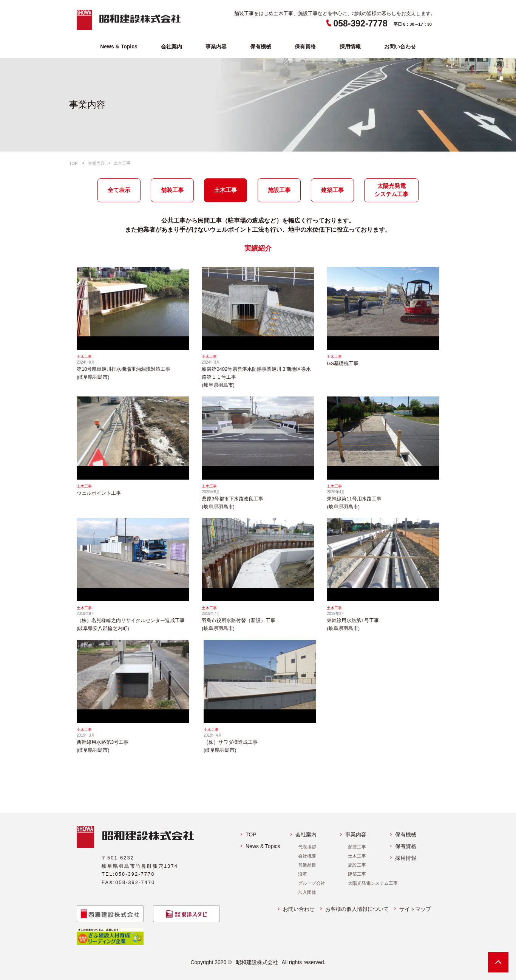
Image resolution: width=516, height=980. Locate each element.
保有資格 (305, 46)
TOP (251, 834)
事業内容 (216, 46)
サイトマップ (415, 909)
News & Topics (119, 46)
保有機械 (261, 46)
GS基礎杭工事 (343, 363)
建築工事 (357, 874)
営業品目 (307, 865)
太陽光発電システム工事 (373, 883)
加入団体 (307, 892)
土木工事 (357, 856)
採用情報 (350, 46)
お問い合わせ (400, 46)
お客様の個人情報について (357, 909)
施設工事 (357, 865)
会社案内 (171, 46)
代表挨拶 (307, 847)
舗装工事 (357, 847)
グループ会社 (312, 883)
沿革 (303, 874)
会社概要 (307, 856)
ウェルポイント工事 (99, 493)
